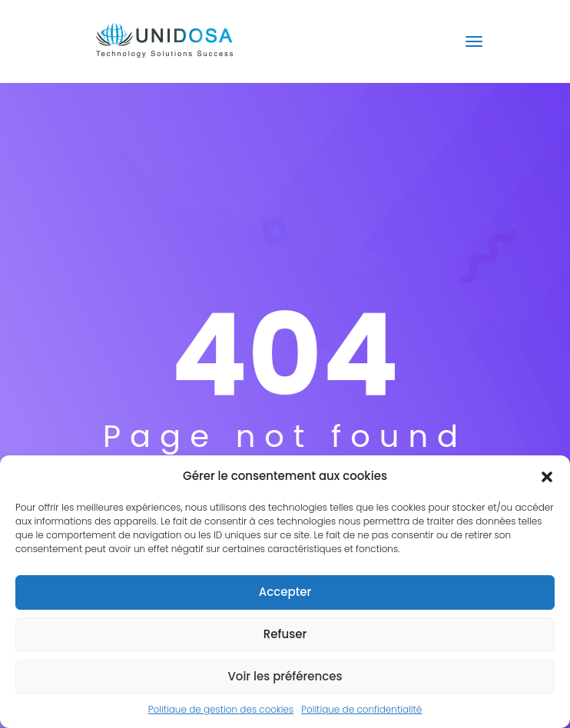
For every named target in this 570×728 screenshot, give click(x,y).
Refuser (285, 634)
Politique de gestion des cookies (221, 709)
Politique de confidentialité (361, 709)
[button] (547, 476)
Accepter (285, 592)
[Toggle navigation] (474, 41)
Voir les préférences (285, 676)
